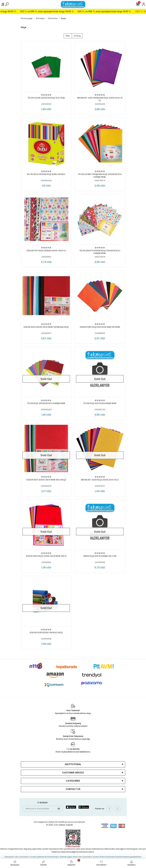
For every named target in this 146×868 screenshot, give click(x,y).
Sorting (77, 36)
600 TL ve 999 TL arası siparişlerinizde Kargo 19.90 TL (111, 11)
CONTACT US (73, 789)
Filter (68, 36)
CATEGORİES (73, 781)
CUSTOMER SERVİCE (73, 773)
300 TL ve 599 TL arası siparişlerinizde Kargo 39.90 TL (53, 11)
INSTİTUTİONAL (73, 764)
